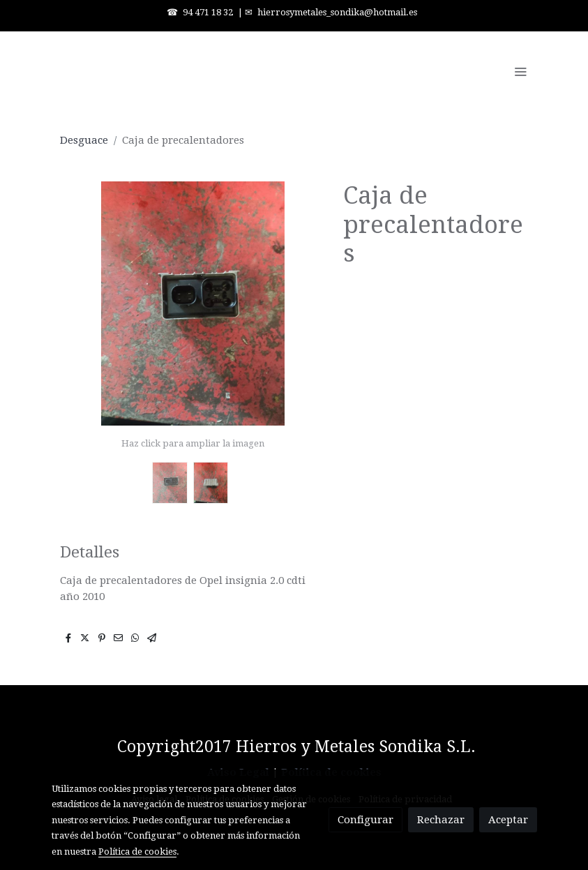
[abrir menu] (520, 71)
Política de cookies (137, 852)
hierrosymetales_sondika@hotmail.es (337, 12)
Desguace (84, 140)
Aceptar (508, 820)
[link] (141, 71)
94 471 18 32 (208, 12)
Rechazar (441, 820)
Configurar (365, 820)
